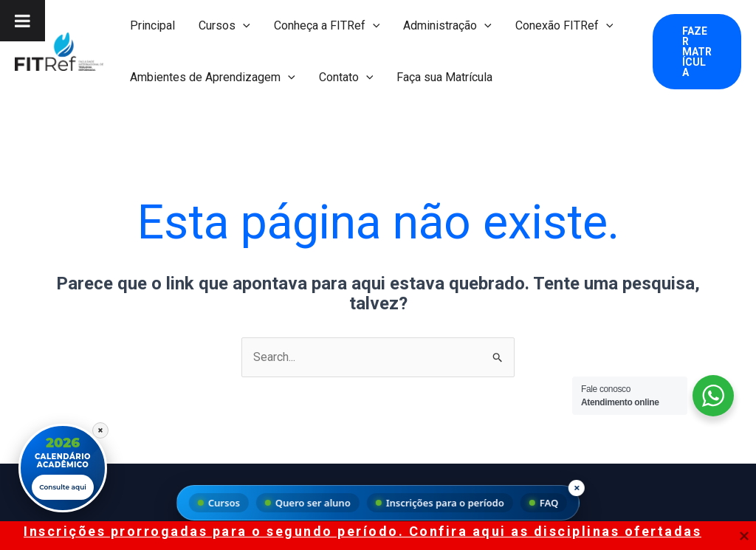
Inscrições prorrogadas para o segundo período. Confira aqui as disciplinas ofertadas (362, 531)
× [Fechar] (100, 428)
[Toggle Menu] (23, 21)
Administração (447, 26)
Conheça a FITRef (327, 26)
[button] (243, 26)
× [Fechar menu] (577, 487)
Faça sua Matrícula (444, 77)
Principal (152, 25)
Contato (346, 78)
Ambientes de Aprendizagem (213, 78)
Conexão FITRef (564, 26)
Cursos (224, 26)
